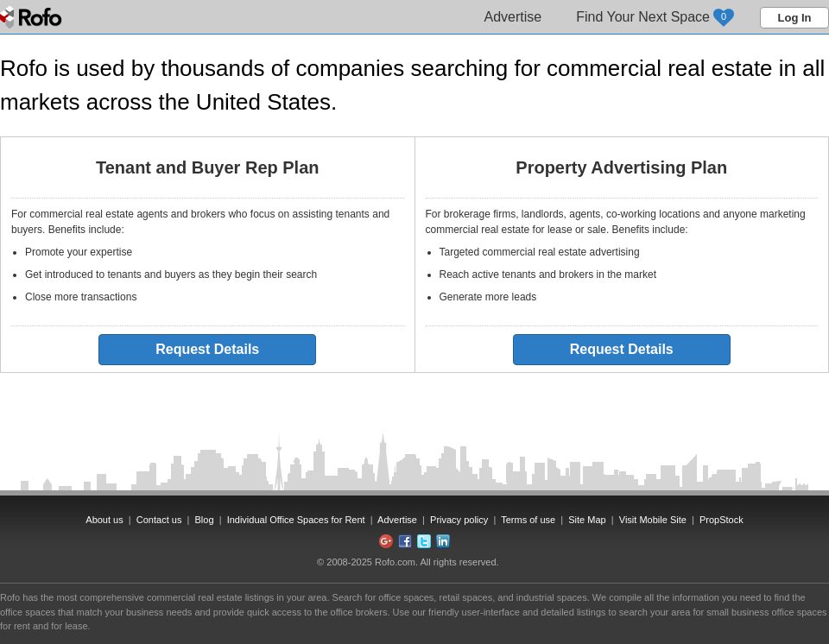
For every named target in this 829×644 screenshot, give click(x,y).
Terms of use (528, 520)
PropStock (721, 520)
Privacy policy (459, 520)
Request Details (207, 349)
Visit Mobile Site (653, 520)
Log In (795, 18)
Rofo (32, 17)
